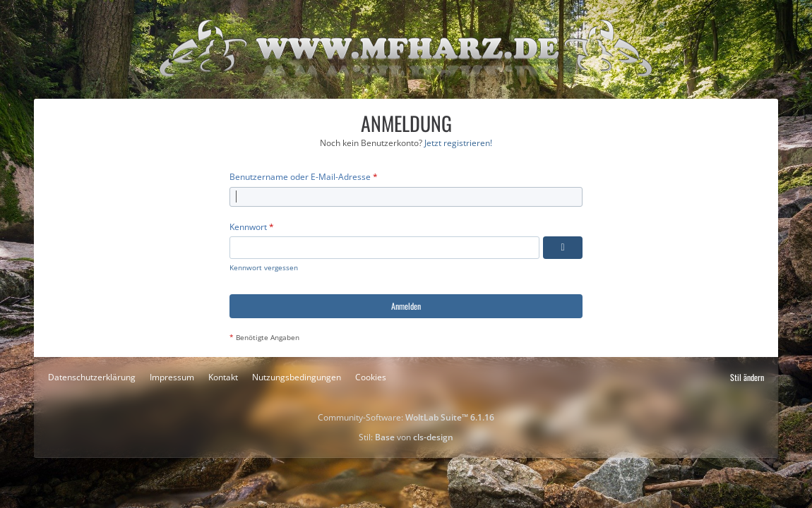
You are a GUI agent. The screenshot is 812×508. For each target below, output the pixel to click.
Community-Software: (406, 417)
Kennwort (248, 227)
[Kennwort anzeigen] (563, 248)
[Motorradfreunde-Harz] (406, 49)
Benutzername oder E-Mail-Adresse (300, 177)
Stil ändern (747, 377)
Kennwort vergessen (264, 267)
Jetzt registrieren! (458, 143)
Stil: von (406, 437)
